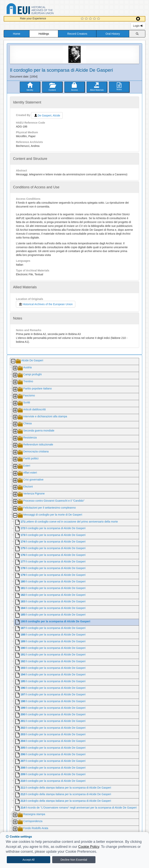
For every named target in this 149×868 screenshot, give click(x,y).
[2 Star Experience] (87, 19)
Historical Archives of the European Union (45, 304)
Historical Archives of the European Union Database (41, 9)
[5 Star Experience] (99, 19)
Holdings (44, 34)
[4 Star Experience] (95, 19)
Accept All (28, 860)
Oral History (113, 34)
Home (17, 34)
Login (138, 26)
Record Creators (77, 34)
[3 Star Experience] (91, 19)
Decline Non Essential (74, 860)
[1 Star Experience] (83, 19)
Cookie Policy (89, 847)
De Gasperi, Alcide (47, 115)
